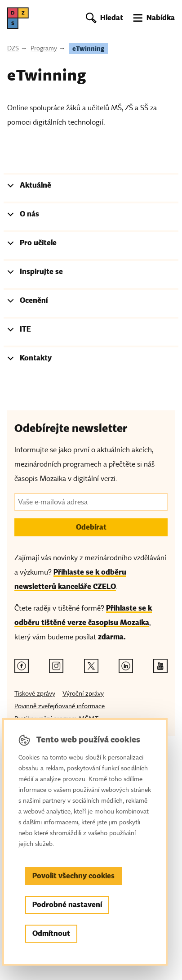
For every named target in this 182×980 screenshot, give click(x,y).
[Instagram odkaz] (56, 666)
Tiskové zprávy (35, 694)
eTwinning (88, 49)
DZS (13, 48)
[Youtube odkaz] (160, 666)
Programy (44, 48)
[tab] (91, 187)
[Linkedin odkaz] (126, 666)
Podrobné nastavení (67, 905)
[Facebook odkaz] (22, 666)
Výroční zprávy (83, 694)
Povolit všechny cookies (73, 876)
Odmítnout (51, 933)
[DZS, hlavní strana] (18, 18)
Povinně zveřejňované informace (60, 706)
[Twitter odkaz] (91, 666)
